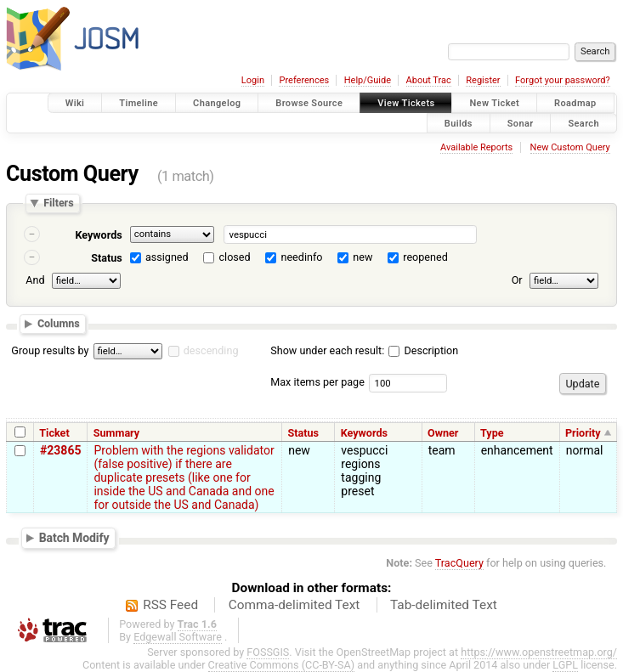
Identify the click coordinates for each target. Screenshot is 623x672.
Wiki (75, 103)
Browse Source (309, 103)
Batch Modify (74, 538)
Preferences (304, 80)
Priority (583, 433)
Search (583, 123)
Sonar (521, 123)
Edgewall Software (178, 637)
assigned (167, 257)
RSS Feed (170, 605)
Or (517, 280)
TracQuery (459, 563)
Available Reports (476, 147)
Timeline (139, 103)
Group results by (50, 350)
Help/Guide (368, 80)
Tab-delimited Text (444, 605)
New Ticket (494, 103)
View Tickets (406, 103)
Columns (59, 323)
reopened (425, 257)
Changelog (217, 103)
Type (492, 433)
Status (107, 258)
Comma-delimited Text (295, 605)
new (362, 257)
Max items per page (317, 382)
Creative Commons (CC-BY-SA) (282, 665)
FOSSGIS (268, 652)
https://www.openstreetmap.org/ (539, 652)
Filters (58, 203)
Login (253, 80)
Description (423, 350)
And (35, 280)
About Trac (429, 80)
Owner (443, 433)
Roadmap (575, 103)
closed (235, 257)
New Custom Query (570, 147)
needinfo (301, 257)
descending (211, 350)
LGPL (565, 665)
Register (483, 80)
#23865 (60, 450)
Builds (459, 123)
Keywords (98, 235)
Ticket (54, 433)
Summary (116, 433)
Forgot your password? (563, 80)
